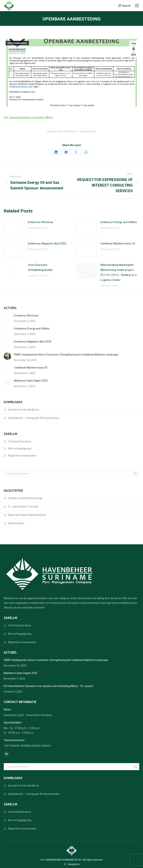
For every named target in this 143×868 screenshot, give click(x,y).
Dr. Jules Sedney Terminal (23, 507)
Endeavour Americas (41, 222)
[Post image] (14, 228)
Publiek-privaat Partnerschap (25, 498)
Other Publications (17, 43)
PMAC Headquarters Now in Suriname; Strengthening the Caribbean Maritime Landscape (66, 355)
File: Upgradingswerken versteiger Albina (28, 117)
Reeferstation (16, 523)
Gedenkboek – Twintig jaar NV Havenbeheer (34, 418)
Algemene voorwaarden (22, 456)
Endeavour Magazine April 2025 (47, 244)
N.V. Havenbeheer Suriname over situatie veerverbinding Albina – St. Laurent (48, 686)
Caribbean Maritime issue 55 (118, 244)
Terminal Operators (19, 441)
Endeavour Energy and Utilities (119, 222)
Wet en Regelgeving (20, 449)
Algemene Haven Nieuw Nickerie (27, 515)
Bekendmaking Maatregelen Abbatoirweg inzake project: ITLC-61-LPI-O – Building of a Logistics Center (118, 272)
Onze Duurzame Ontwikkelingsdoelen (40, 267)
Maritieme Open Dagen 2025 (31, 381)
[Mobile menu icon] (137, 6)
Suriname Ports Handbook (23, 410)
